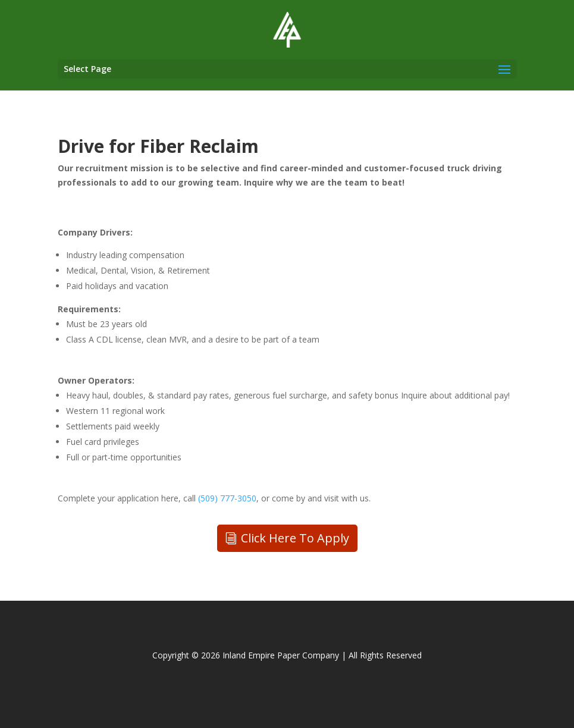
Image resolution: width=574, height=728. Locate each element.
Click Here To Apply (295, 538)
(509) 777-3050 (227, 498)
